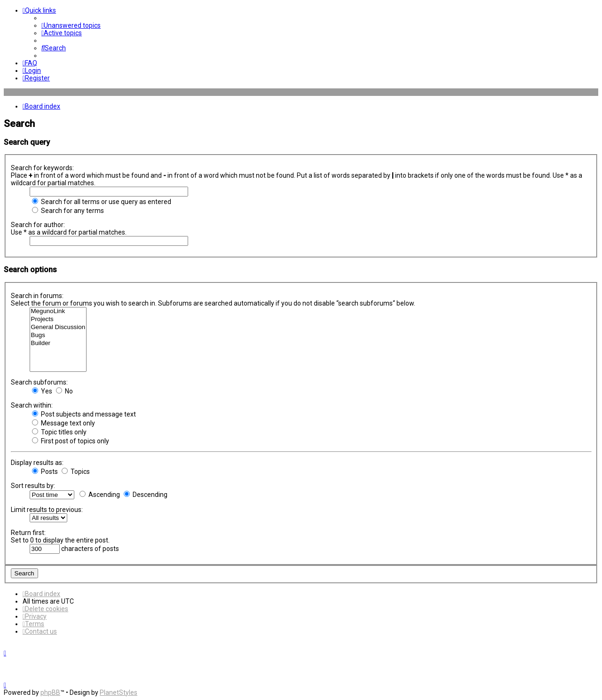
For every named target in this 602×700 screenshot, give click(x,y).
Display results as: (37, 463)
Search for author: (38, 225)
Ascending (100, 495)
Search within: (32, 405)
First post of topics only (71, 441)
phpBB (50, 692)
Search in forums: (37, 296)
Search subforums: (39, 382)
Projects (58, 319)
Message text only (63, 423)
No (64, 391)
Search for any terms (68, 211)
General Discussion (58, 327)
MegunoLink (58, 311)
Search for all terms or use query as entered (102, 202)
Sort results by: (33, 486)
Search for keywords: (42, 168)
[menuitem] (71, 25)
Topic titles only (59, 432)
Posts (45, 472)
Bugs (58, 335)
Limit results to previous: (47, 510)
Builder (58, 343)
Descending (146, 495)
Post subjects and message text (84, 414)
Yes (42, 391)
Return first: (28, 533)
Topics (76, 472)
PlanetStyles (119, 692)
